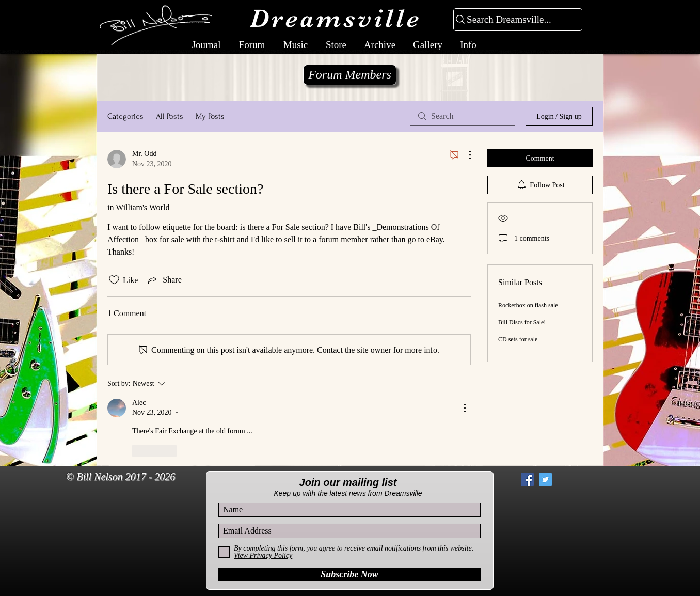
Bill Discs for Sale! (522, 322)
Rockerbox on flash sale (528, 305)
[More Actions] (465, 155)
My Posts (210, 116)
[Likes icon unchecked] (114, 280)
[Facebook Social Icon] (527, 480)
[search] (463, 116)
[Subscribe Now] (349, 574)
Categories (125, 116)
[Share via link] (164, 280)
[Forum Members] (350, 75)
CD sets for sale (518, 339)
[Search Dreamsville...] (513, 20)
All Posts (170, 116)
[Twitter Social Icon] (545, 480)
